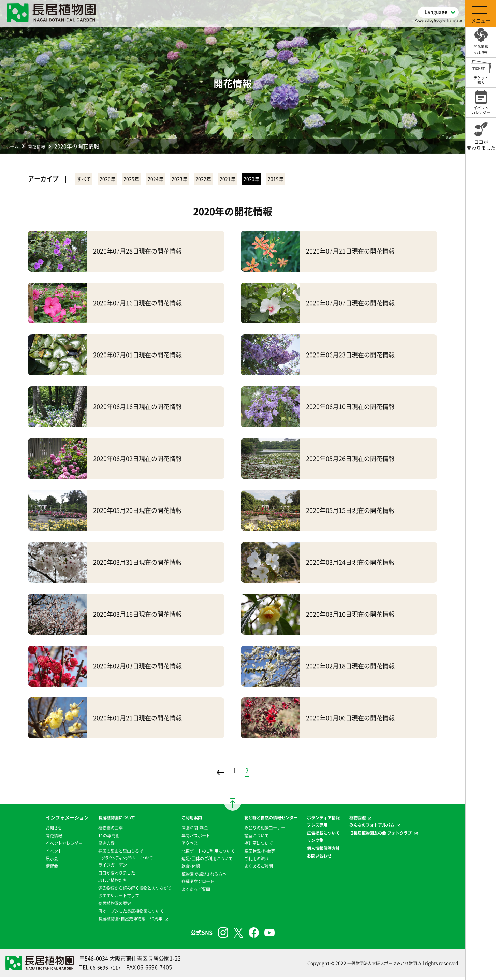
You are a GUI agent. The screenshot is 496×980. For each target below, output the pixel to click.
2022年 (259, 179)
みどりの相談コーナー (266, 831)
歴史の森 (85, 846)
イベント (32, 854)
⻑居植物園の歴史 (94, 906)
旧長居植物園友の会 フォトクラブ (398, 836)
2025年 (157, 179)
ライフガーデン (92, 868)
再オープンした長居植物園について (114, 913)
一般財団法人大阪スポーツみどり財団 (376, 966)
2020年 (327, 179)
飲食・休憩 (182, 869)
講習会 (30, 869)
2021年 (293, 179)
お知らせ (32, 831)
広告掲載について (333, 836)
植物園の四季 (90, 831)
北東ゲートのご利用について (202, 854)
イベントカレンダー (44, 846)
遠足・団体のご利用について (201, 861)
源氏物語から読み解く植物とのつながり (118, 891)
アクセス (180, 846)
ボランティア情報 (333, 820)
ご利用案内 (183, 820)
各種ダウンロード (190, 884)
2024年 (191, 179)
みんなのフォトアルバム (388, 828)
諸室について (257, 838)
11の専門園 (88, 838)
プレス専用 (326, 828)
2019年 (361, 179)
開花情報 (42, 146)
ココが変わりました (97, 876)
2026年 (122, 179)
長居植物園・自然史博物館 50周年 (113, 921)
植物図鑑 (371, 820)
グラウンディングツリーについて (110, 861)
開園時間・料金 (186, 831)
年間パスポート (188, 838)
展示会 (30, 861)
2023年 (225, 179)
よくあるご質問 (188, 892)
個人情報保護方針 (333, 851)
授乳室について (259, 846)
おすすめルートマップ (99, 898)
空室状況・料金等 (260, 854)
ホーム (14, 146)
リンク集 (324, 843)
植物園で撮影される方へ (197, 877)
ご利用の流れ (257, 861)
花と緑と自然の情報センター (274, 820)
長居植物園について (97, 820)
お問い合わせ (329, 859)
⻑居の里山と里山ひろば (102, 854)
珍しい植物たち (92, 883)
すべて (89, 179)
